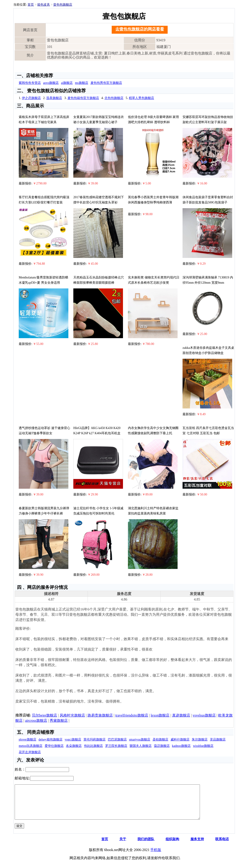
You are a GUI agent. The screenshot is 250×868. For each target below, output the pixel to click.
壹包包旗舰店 (63, 5)
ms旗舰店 (81, 83)
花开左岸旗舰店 (30, 752)
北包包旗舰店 (114, 98)
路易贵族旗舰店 (100, 715)
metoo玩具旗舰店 (31, 746)
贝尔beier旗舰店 (44, 715)
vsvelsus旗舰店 (204, 715)
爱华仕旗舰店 (54, 746)
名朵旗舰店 (74, 746)
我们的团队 (146, 846)
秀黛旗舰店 (59, 721)
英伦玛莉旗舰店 (95, 739)
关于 (123, 846)
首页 (31, 5)
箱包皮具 (44, 5)
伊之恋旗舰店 (31, 98)
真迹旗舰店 (181, 715)
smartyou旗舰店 (140, 739)
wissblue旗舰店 (203, 746)
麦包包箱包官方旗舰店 (83, 98)
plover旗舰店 (28, 739)
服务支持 (197, 846)
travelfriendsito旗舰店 (132, 715)
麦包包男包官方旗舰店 (106, 83)
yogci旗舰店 (73, 739)
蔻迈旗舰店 (162, 746)
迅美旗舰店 (54, 98)
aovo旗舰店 (51, 83)
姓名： (20, 769)
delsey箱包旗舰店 (51, 739)
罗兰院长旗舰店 (116, 746)
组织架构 (172, 846)
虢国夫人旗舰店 (141, 746)
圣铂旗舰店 (160, 739)
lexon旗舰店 (160, 715)
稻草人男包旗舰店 (141, 98)
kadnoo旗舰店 (181, 746)
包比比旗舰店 (93, 746)
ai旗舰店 (67, 83)
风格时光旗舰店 (72, 715)
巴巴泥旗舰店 (117, 739)
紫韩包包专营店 (30, 83)
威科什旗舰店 (180, 739)
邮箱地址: (22, 778)
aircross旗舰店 (36, 721)
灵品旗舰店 (218, 739)
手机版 (156, 857)
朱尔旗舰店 (200, 739)
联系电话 (222, 846)
